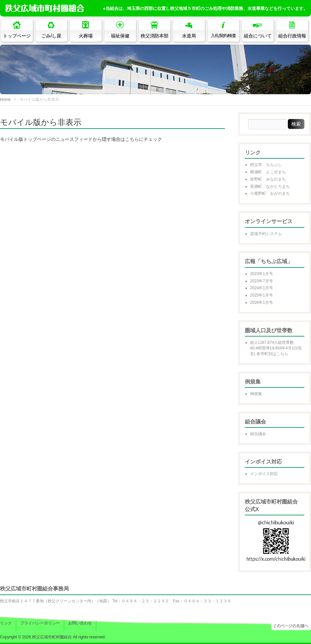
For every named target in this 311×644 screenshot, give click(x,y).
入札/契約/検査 (223, 36)
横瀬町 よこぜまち (268, 172)
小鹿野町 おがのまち (270, 193)
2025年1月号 (262, 295)
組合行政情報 (292, 36)
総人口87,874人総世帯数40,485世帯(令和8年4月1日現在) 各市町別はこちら (276, 348)
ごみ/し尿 (51, 36)
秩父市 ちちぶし (266, 165)
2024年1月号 (262, 288)
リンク (6, 623)
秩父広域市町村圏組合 (52, 637)
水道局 (189, 36)
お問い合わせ (80, 623)
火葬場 (86, 36)
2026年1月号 (262, 302)
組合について (258, 36)
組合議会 (258, 434)
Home (5, 100)
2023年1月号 (262, 274)
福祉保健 (120, 36)
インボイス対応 (264, 474)
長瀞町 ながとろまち (270, 186)
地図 (103, 601)
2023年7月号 (262, 281)
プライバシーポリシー (40, 623)
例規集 (256, 394)
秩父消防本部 (155, 36)
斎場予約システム (266, 234)
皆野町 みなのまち (268, 179)
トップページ (17, 36)
